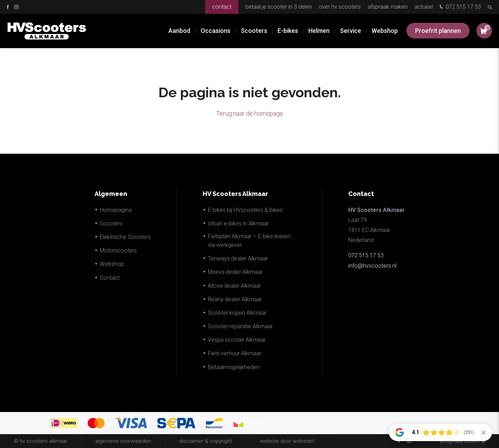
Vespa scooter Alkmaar (237, 340)
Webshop (385, 31)
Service (351, 31)
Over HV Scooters (340, 7)
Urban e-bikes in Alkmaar (238, 223)
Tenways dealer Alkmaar (238, 258)
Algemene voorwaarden (123, 441)
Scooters (254, 31)
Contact (222, 7)
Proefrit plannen (438, 31)
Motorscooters (118, 250)
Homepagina (116, 210)
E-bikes (288, 31)
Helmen (319, 31)
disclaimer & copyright (205, 441)
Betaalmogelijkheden (234, 367)
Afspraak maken (388, 7)
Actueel (424, 7)
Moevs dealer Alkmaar (235, 272)
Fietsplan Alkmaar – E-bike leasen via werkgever (249, 241)
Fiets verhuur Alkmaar (235, 353)
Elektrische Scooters (125, 237)
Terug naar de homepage (250, 113)
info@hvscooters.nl (372, 266)
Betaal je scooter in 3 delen (279, 7)
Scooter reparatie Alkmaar (240, 326)
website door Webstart (287, 441)
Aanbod (179, 31)
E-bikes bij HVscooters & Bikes (245, 210)
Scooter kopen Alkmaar (237, 313)
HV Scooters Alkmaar (235, 194)
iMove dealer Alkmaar (234, 286)
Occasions (216, 31)
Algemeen (111, 194)
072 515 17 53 (459, 7)
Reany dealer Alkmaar (235, 299)
